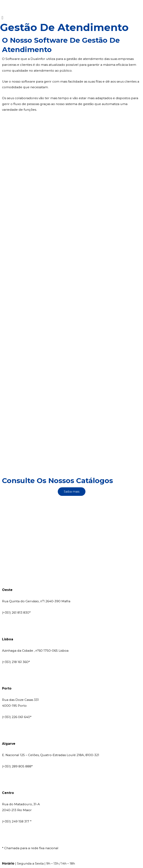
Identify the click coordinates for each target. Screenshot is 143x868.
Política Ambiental (108, 833)
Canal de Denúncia (71, 850)
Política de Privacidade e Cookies (66, 833)
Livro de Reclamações (19, 833)
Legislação (10, 839)
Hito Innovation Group (110, 818)
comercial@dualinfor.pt (21, 563)
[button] (71, 18)
